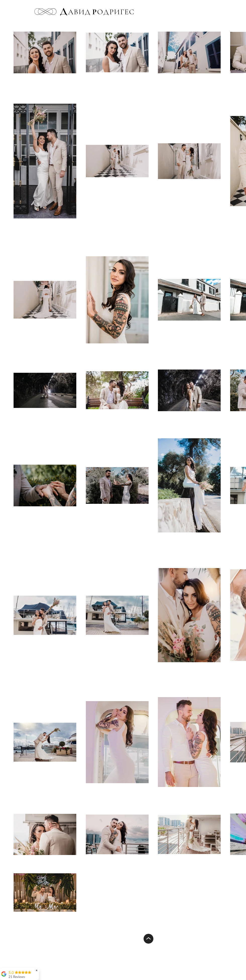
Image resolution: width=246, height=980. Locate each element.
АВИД (79, 12)
